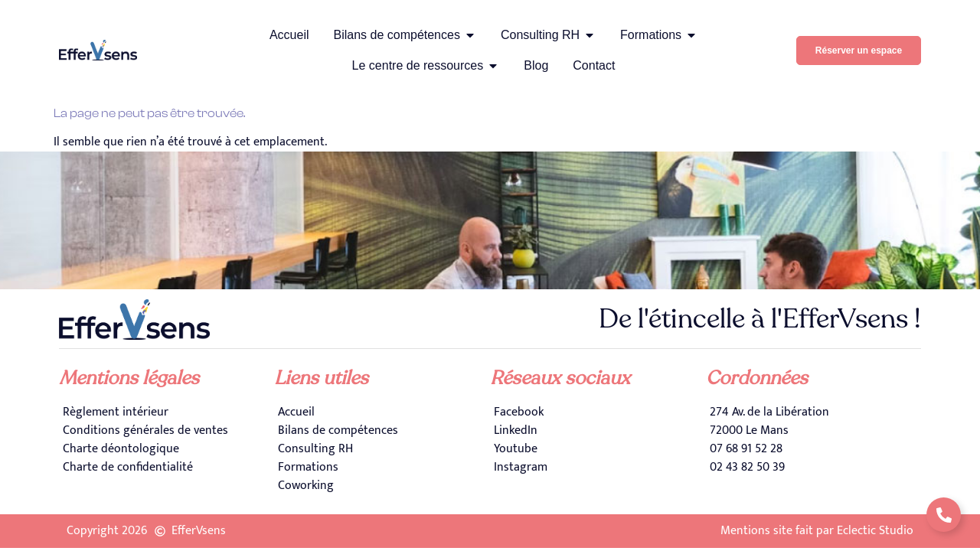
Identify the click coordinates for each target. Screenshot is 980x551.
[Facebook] (598, 412)
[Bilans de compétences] (382, 431)
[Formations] (382, 468)
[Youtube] (598, 449)
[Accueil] (382, 412)
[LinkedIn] (598, 431)
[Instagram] (598, 468)
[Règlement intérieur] (167, 412)
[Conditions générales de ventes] (167, 431)
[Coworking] (382, 486)
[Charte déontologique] (167, 449)
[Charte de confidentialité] (167, 468)
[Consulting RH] (382, 449)
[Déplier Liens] (944, 515)
